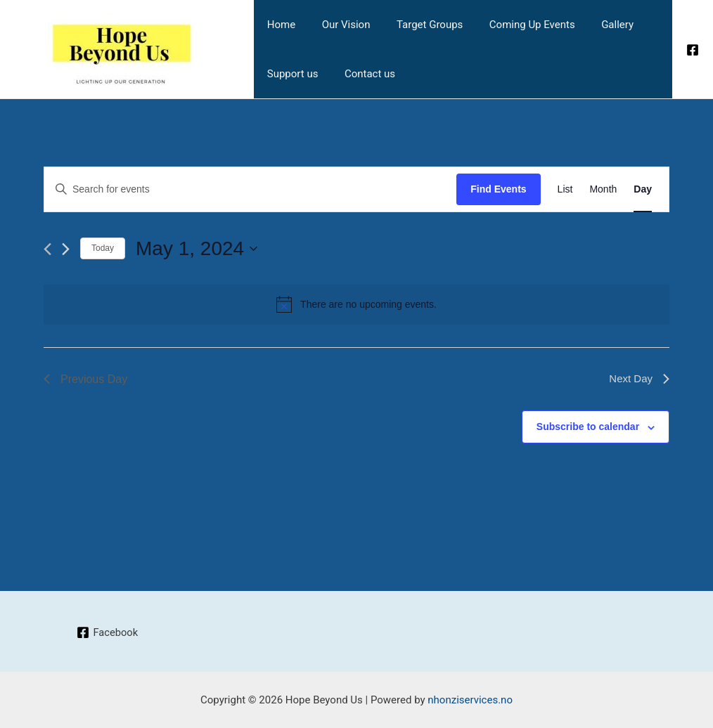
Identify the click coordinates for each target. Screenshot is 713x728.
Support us (290, 74)
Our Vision (338, 25)
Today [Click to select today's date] (103, 248)
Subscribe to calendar (588, 427)
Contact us (362, 74)
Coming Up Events (514, 25)
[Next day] (66, 249)
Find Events (498, 189)
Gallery (593, 25)
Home (278, 25)
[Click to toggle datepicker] (197, 249)
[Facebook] (693, 50)
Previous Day (85, 379)
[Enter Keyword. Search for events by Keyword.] (250, 189)
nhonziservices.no (470, 700)
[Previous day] (47, 249)
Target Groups (416, 25)
